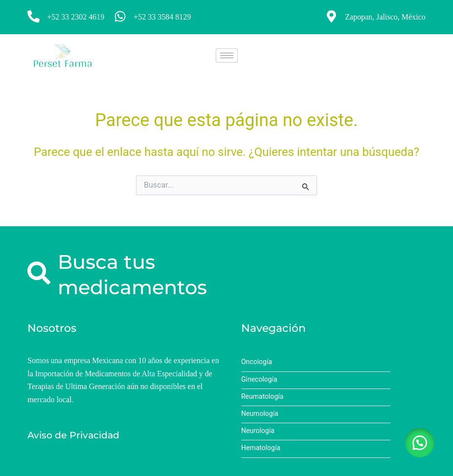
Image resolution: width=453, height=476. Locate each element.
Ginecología (259, 379)
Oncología (257, 362)
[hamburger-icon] (227, 55)
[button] (419, 442)
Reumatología (262, 397)
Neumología (260, 414)
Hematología (261, 448)
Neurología (258, 431)
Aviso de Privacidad (73, 435)
